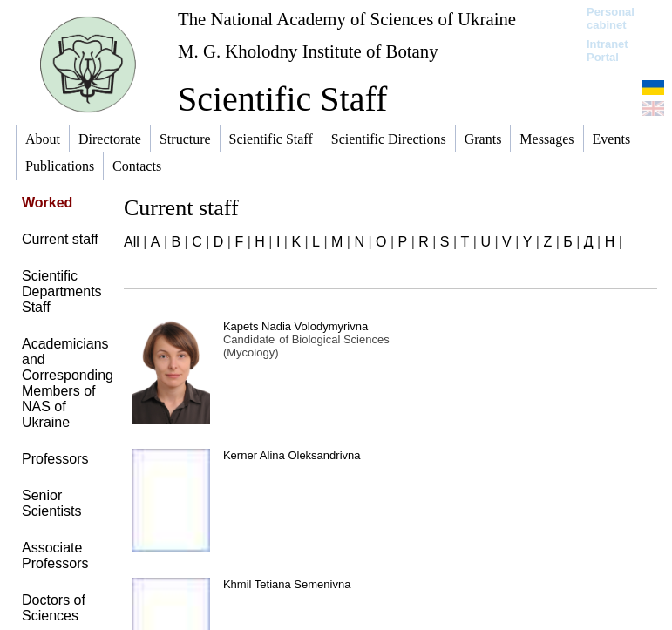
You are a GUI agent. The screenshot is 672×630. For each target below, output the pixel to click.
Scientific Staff (282, 99)
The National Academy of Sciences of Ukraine (347, 19)
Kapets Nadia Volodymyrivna (295, 326)
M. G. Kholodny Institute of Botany (308, 51)
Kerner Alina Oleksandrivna (292, 455)
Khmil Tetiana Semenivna (287, 584)
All (132, 242)
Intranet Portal (608, 51)
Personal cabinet (611, 18)
